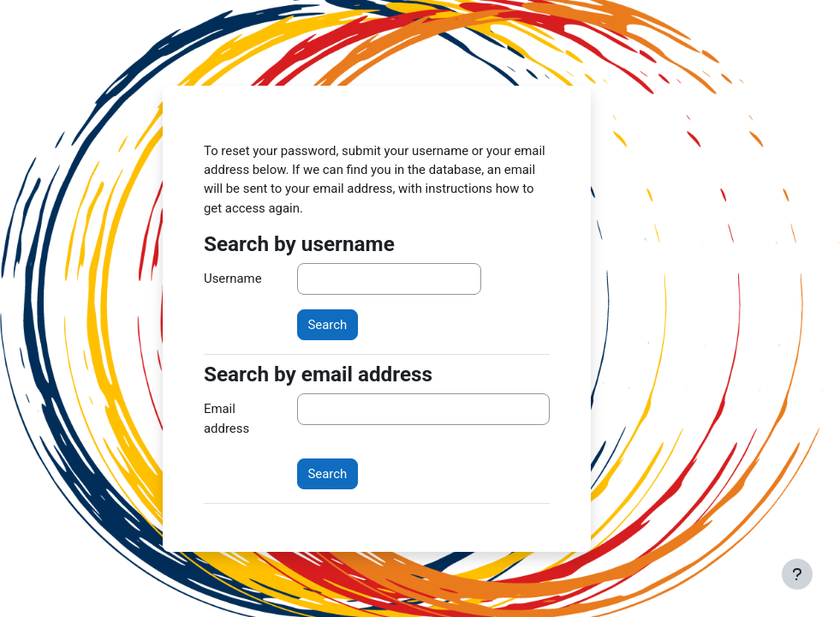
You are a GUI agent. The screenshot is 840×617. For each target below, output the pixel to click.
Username (233, 279)
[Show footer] (797, 574)
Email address (226, 418)
